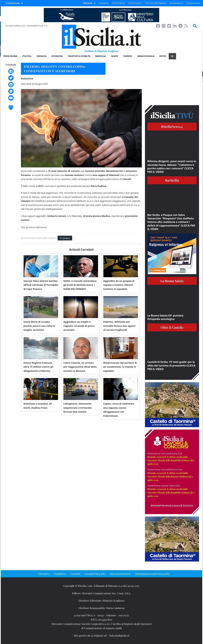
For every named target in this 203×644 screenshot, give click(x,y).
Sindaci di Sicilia (146, 56)
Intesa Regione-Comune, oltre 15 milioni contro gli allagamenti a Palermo (38, 367)
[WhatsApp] (11, 91)
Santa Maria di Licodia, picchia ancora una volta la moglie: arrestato (39, 326)
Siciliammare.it (135, 3)
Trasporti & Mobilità (79, 56)
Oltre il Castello (172, 327)
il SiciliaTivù (104, 3)
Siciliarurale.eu (118, 3)
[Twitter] (11, 78)
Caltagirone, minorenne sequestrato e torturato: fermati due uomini (78, 408)
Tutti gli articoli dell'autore (34, 227)
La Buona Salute (172, 281)
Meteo (163, 56)
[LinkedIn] (11, 85)
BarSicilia (101, 56)
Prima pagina (10, 56)
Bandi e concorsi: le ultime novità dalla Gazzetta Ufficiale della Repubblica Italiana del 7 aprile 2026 (171, 460)
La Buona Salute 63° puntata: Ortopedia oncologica (166, 317)
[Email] (11, 98)
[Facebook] (11, 71)
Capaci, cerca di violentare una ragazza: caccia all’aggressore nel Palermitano (119, 410)
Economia (57, 56)
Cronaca (42, 56)
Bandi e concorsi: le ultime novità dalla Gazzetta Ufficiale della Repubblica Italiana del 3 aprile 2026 (171, 493)
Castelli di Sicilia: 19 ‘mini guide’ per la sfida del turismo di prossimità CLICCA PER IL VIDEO (171, 365)
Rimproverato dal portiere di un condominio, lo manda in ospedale (120, 367)
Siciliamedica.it (176, 3)
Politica (27, 56)
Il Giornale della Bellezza (155, 3)
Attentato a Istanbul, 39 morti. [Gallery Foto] (38, 406)
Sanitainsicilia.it (193, 3)
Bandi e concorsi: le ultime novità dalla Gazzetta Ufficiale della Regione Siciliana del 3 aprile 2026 (170, 477)
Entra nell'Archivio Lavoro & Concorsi (172, 505)
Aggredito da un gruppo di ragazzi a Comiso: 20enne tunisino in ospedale (119, 285)
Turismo (128, 56)
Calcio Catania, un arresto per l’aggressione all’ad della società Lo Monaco (80, 367)
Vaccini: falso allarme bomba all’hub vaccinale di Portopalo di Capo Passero (41, 285)
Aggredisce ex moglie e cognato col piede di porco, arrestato (79, 326)
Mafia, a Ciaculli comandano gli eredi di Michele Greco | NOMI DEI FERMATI (80, 285)
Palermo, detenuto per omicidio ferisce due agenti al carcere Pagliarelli (119, 326)
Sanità (115, 56)
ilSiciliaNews (172, 126)
